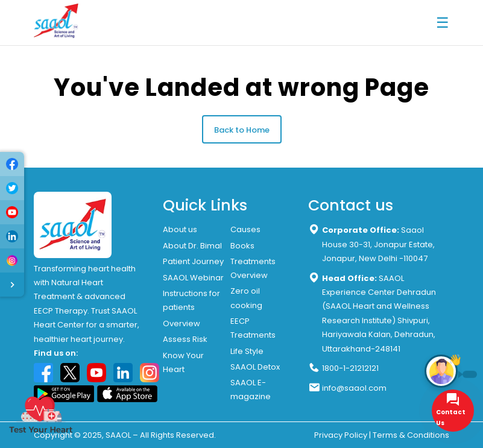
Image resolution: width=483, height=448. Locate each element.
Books (242, 246)
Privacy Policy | (343, 435)
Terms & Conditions (411, 435)
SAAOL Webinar (193, 278)
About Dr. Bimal (192, 246)
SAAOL (118, 435)
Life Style (247, 351)
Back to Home (242, 130)
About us (180, 229)
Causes (245, 229)
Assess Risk (185, 339)
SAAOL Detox (255, 367)
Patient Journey (193, 261)
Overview (182, 323)
